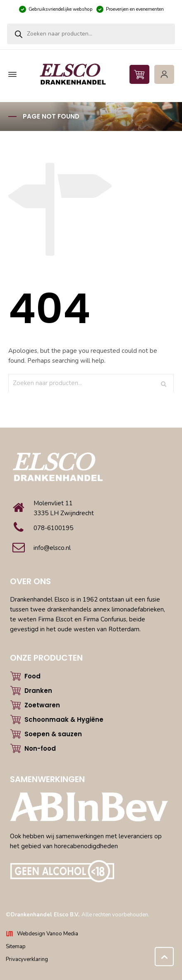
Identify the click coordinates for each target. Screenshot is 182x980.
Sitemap (16, 947)
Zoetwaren (42, 705)
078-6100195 (53, 528)
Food (32, 676)
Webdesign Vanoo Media (48, 934)
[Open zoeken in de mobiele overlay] (91, 34)
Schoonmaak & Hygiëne (64, 720)
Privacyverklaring (27, 959)
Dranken (38, 691)
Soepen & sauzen (53, 734)
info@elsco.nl (52, 548)
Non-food (40, 748)
